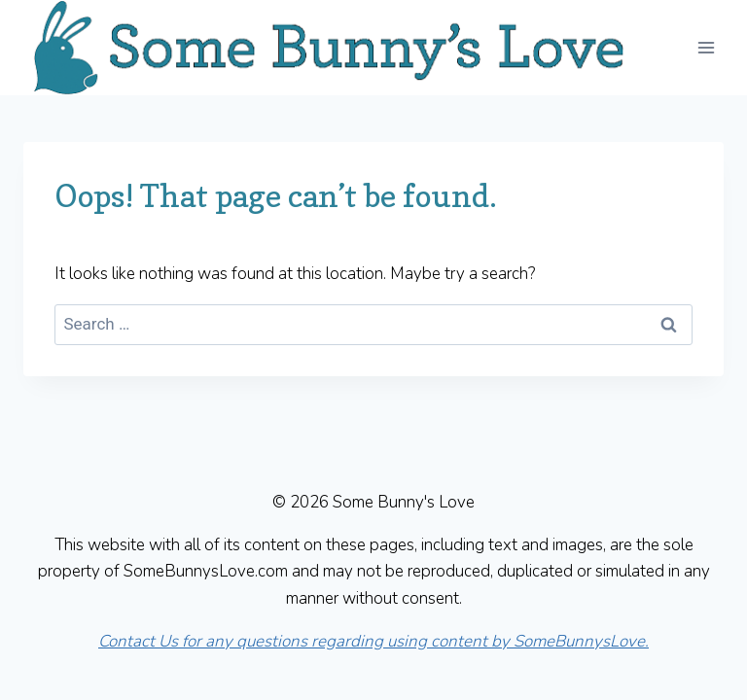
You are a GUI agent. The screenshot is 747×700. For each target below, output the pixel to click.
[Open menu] (706, 47)
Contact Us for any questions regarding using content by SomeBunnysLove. (373, 641)
